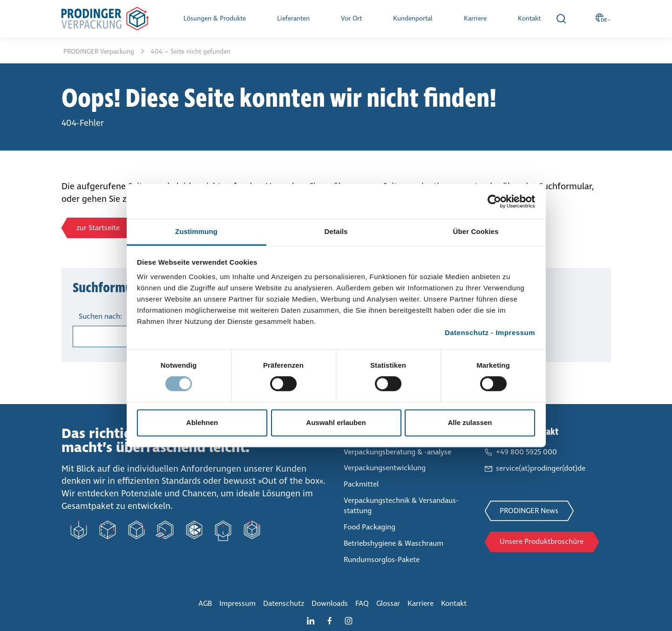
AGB (205, 603)
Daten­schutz (284, 603)
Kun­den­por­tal (413, 18)
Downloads (330, 603)
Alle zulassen (470, 422)
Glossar (388, 603)
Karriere (475, 18)
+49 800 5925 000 (526, 452)
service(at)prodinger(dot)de (541, 468)
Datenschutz (467, 333)
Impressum (515, 333)
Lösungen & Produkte (215, 18)
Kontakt (529, 18)
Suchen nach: (100, 316)
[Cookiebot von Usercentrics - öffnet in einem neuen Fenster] (494, 201)
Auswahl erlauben (336, 422)
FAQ (362, 603)
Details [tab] (336, 231)
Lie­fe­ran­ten (293, 18)
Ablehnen (202, 422)
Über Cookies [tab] (476, 231)
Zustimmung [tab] (196, 231)
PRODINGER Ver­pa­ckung (100, 51)
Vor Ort (351, 18)
